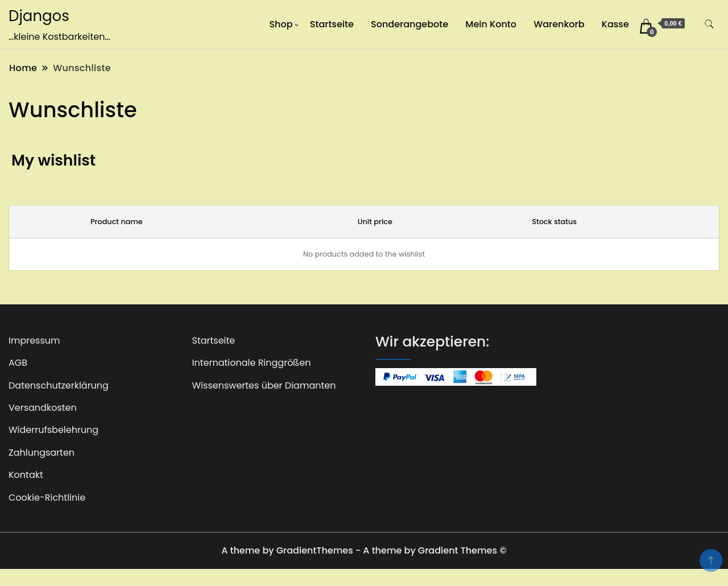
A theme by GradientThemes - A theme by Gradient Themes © (364, 550)
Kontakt (26, 475)
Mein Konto (491, 24)
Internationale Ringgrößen (252, 363)
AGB (18, 363)
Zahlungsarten (42, 453)
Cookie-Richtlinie (47, 498)
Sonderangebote (409, 24)
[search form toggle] (709, 24)
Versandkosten (43, 408)
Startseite (332, 24)
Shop (281, 24)
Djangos (39, 16)
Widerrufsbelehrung (53, 430)
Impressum (34, 341)
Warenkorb (559, 24)
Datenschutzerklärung (59, 385)
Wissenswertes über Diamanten (264, 385)
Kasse (615, 24)
